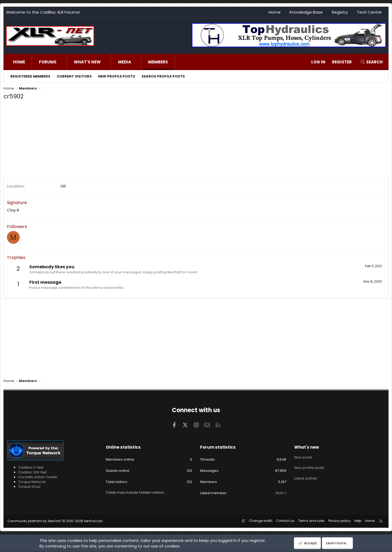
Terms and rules (311, 521)
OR (63, 186)
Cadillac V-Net (31, 467)
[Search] (371, 62)
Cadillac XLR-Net (32, 472)
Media (125, 62)
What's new (87, 62)
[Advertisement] (163, 140)
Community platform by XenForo (55, 521)
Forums (48, 62)
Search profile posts (163, 76)
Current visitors (74, 76)
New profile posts (117, 76)
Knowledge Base (306, 12)
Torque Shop (29, 487)
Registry (340, 12)
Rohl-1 (281, 493)
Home (275, 12)
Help (358, 521)
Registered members (30, 76)
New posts (303, 456)
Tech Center (369, 12)
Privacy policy (340, 521)
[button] (62, 62)
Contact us (285, 521)
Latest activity (306, 475)
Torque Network (32, 482)
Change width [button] (261, 521)
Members (158, 62)
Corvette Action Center (38, 477)
